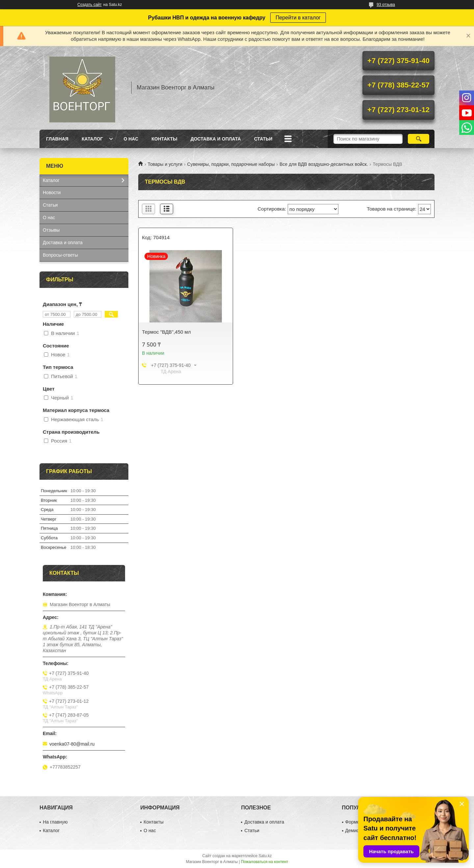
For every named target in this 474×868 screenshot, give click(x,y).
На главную (55, 822)
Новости (52, 192)
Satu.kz (265, 856)
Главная (57, 139)
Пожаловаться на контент (264, 862)
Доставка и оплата (216, 139)
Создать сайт (90, 5)
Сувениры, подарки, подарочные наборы (231, 164)
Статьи (263, 139)
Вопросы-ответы (60, 255)
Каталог (92, 139)
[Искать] (419, 139)
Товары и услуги (165, 164)
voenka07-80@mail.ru (72, 744)
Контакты (164, 139)
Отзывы (51, 230)
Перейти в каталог (298, 18)
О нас (131, 139)
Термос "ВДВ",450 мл (166, 332)
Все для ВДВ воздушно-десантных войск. (324, 164)
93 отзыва (386, 5)
